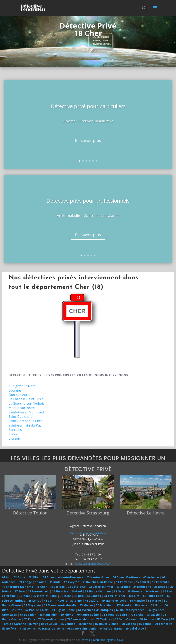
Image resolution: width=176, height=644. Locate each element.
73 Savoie (153, 615)
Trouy (13, 434)
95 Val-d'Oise (135, 628)
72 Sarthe (137, 615)
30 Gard (77, 591)
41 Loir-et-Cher (115, 596)
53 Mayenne (32, 605)
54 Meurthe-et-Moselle (60, 605)
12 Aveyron (71, 582)
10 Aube (41, 582)
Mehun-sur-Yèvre (22, 408)
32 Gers (119, 591)
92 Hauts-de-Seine (51, 628)
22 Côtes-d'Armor (101, 587)
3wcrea (85, 640)
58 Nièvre (141, 605)
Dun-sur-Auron (20, 395)
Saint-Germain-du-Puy (25, 425)
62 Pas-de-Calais (37, 610)
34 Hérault (153, 591)
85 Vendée (68, 624)
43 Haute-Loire (153, 596)
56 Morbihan (105, 605)
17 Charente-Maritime (18, 587)
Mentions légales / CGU (108, 640)
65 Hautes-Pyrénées (130, 610)
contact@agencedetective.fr (93, 564)
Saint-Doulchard (21, 417)
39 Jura (79, 596)
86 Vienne (85, 624)
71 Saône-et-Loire (114, 615)
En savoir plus (88, 145)
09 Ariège (25, 582)
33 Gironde (135, 591)
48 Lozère (92, 601)
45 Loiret (35, 601)
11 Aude (55, 582)
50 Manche (137, 601)
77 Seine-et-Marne (80, 619)
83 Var (34, 624)
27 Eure (20, 591)
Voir (29, 495)
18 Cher (41, 587)
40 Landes (94, 596)
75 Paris (30, 619)
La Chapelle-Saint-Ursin (26, 399)
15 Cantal (142, 582)
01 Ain (6, 577)
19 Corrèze (57, 587)
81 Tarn (162, 619)
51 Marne (154, 601)
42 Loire (134, 596)
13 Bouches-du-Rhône (98, 582)
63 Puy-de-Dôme (63, 610)
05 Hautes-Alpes (98, 577)
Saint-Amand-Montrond (26, 412)
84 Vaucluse (49, 624)
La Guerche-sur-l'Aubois (26, 403)
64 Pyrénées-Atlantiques (95, 610)
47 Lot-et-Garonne (69, 601)
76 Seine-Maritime (51, 619)
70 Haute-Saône (88, 615)
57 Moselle (124, 605)
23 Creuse (123, 587)
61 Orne (17, 610)
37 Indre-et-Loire (45, 596)
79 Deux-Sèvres (126, 619)
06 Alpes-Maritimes (126, 577)
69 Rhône (67, 615)
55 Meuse (86, 605)
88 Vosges (129, 624)
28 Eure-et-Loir (38, 591)
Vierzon (14, 438)
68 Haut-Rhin (48, 615)
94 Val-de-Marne (111, 628)
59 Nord (156, 605)
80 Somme (147, 619)
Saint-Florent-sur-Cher (25, 421)
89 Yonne (145, 624)
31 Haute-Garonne (98, 591)
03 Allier (34, 577)
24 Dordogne (142, 587)
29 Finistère (60, 591)
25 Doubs (161, 587)
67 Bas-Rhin (28, 615)
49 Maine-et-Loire (114, 601)
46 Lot (48, 601)
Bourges (15, 390)
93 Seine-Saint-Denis (82, 628)
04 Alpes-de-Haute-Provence (63, 577)
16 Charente (161, 582)
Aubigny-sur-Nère (22, 386)
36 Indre (24, 596)
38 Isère (65, 596)
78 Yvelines (104, 619)
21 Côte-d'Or (77, 587)
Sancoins (15, 430)
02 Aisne (19, 577)
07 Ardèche (151, 577)
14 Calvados (124, 582)
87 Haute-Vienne (107, 624)
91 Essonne (27, 628)
